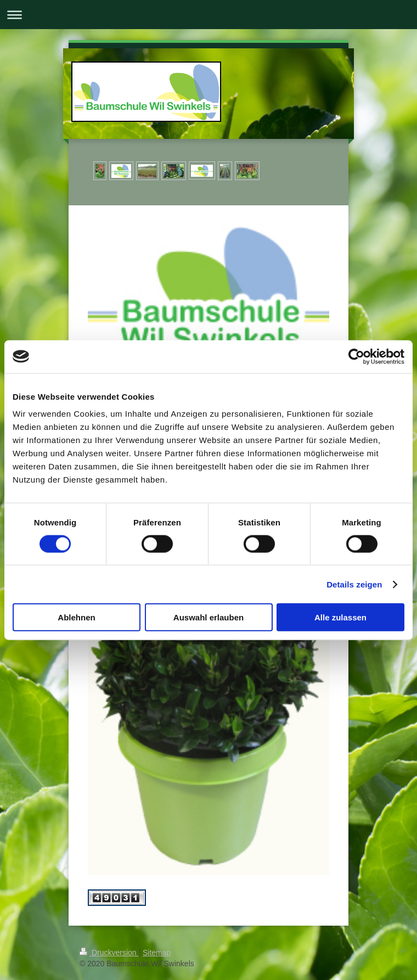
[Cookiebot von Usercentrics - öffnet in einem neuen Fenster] (356, 356)
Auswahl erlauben (208, 617)
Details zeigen (354, 584)
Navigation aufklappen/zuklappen (208, 15)
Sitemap (157, 953)
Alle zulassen (340, 617)
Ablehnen (76, 617)
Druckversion (109, 953)
